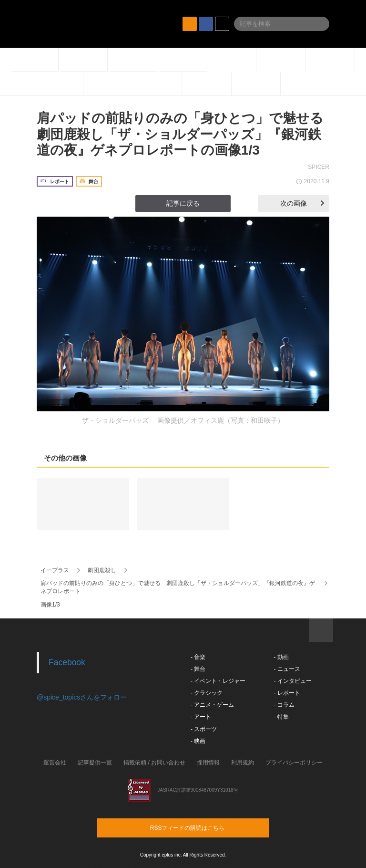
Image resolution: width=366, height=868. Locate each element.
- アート (201, 717)
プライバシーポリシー (294, 763)
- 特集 (281, 717)
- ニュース (287, 669)
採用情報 (208, 763)
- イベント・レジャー (218, 681)
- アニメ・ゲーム (212, 705)
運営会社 (55, 763)
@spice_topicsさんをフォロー (82, 697)
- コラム (284, 705)
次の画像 (302, 203)
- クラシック (207, 693)
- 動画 (281, 657)
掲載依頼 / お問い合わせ (154, 763)
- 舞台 (198, 669)
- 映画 (198, 741)
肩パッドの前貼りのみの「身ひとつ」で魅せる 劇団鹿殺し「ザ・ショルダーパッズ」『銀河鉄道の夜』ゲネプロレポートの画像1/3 (187, 134)
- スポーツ (204, 729)
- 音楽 (198, 657)
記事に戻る (183, 203)
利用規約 (243, 763)
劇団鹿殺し (102, 570)
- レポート (287, 693)
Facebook (67, 662)
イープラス (55, 570)
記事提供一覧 (95, 763)
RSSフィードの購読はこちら (201, 827)
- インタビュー (292, 681)
